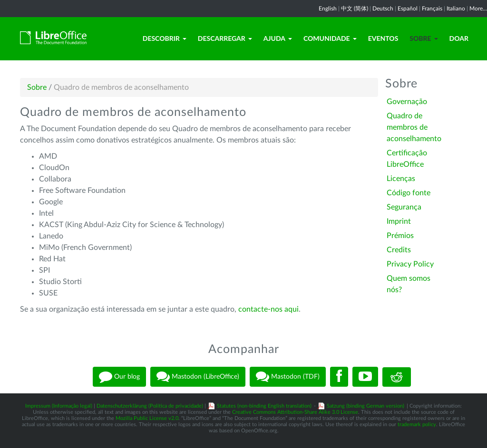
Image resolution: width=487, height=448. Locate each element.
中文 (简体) (355, 9)
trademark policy (417, 424)
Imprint (399, 221)
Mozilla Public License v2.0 (147, 418)
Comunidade (330, 38)
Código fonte (409, 193)
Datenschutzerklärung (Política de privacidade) (150, 406)
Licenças (401, 179)
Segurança (404, 207)
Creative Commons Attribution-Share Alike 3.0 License (295, 412)
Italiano (456, 9)
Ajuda (278, 38)
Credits (399, 250)
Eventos (383, 38)
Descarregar (225, 38)
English (328, 9)
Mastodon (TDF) (288, 377)
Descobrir (165, 38)
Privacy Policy (410, 264)
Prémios (400, 236)
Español (408, 9)
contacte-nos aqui (268, 309)
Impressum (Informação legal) (59, 406)
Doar (459, 38)
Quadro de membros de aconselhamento (414, 127)
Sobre (424, 38)
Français (432, 9)
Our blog (119, 377)
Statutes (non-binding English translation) (264, 406)
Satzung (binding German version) (365, 406)
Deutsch (383, 9)
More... (478, 9)
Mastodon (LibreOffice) (198, 377)
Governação (407, 102)
